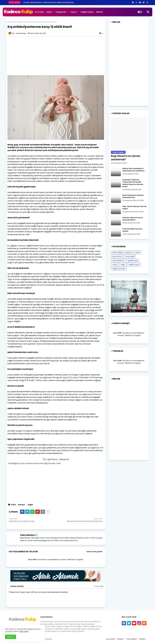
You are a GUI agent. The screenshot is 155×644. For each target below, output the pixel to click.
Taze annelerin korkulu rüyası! (132, 230)
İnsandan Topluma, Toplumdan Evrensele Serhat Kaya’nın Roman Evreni (133, 183)
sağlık (20, 22)
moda (115, 265)
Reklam (100, 12)
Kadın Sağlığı (117, 252)
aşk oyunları (117, 256)
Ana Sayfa (39, 12)
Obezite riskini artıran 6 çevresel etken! (133, 219)
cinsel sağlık (130, 256)
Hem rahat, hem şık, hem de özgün (134, 208)
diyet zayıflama (118, 260)
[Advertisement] (57, 56)
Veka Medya (27, 535)
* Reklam (142, 639)
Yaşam (73, 12)
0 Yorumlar (99, 586)
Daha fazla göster (95, 552)
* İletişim (120, 639)
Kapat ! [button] (11, 637)
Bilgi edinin (24, 631)
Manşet (22, 505)
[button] (85, 2)
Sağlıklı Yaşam (87, 12)
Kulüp (49, 12)
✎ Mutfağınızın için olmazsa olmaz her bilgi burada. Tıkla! (34, 463)
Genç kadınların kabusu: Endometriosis (133, 196)
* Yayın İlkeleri (131, 639)
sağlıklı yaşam (134, 265)
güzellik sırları (133, 260)
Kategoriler (61, 12)
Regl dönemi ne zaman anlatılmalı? (126, 158)
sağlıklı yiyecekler (119, 269)
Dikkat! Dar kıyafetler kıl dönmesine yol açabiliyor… (134, 170)
